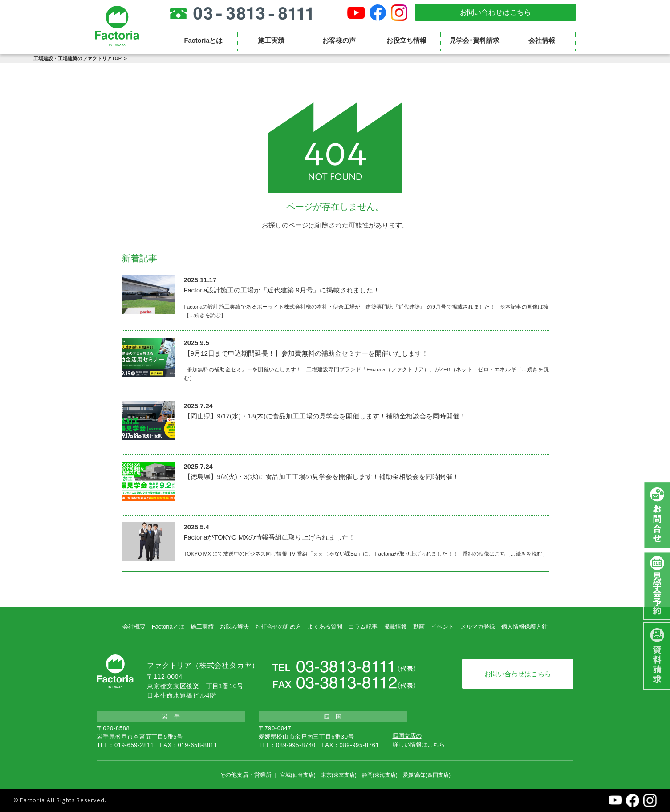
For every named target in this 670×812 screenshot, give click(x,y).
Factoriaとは (203, 41)
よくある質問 (325, 627)
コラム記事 (363, 627)
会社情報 (542, 41)
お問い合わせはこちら (495, 12)
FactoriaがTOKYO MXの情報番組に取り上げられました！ (270, 537)
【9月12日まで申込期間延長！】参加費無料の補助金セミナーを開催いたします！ (306, 353)
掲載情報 (395, 627)
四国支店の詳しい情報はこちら (419, 740)
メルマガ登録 (478, 627)
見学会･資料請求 (474, 41)
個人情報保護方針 (524, 627)
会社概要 (134, 627)
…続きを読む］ (208, 315)
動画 (419, 627)
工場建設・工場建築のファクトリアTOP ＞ (80, 58)
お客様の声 (339, 41)
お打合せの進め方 (278, 627)
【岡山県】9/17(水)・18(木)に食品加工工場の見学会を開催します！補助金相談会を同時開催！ (325, 416)
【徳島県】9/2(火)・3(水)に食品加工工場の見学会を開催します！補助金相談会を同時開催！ (321, 477)
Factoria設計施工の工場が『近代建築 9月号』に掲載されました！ (282, 290)
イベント (443, 627)
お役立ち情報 (406, 41)
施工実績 (271, 41)
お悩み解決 (234, 627)
